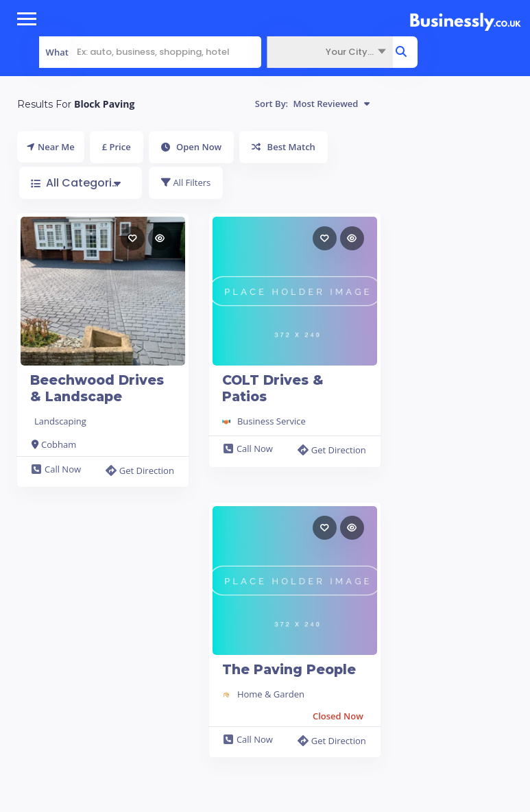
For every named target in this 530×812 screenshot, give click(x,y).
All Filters (186, 182)
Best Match (284, 147)
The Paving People (289, 670)
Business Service (272, 421)
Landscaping (60, 421)
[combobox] (330, 52)
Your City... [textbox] (350, 52)
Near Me (51, 147)
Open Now (192, 147)
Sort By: (312, 104)
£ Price (117, 147)
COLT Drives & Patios (273, 389)
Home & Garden (271, 694)
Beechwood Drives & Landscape (97, 389)
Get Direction (140, 470)
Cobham (59, 444)
